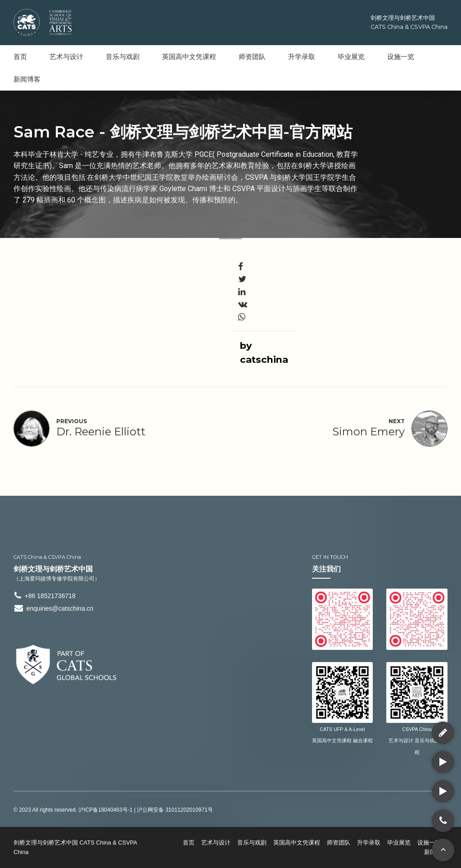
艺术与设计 (66, 57)
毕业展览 (351, 57)
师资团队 (252, 57)
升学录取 (302, 57)
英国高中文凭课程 (189, 57)
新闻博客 (27, 79)
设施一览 (401, 57)
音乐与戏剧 (123, 57)
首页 (20, 57)
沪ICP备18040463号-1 (105, 810)
